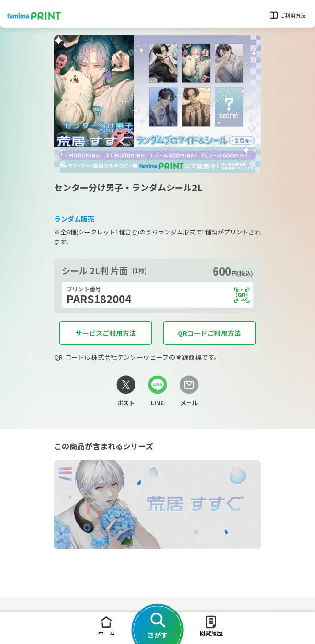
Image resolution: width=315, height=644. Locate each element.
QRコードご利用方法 (209, 333)
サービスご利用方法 (106, 333)
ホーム (106, 626)
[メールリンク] (189, 391)
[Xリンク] (126, 391)
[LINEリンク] (157, 391)
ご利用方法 (287, 15)
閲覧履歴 (211, 626)
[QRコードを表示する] (242, 295)
